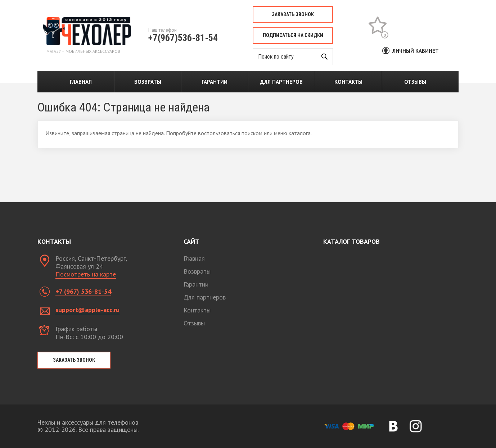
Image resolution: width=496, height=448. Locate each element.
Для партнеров (281, 82)
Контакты (348, 82)
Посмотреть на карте (86, 274)
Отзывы (415, 82)
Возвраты (148, 82)
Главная (81, 82)
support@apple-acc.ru (87, 310)
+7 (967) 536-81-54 (83, 291)
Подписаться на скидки (293, 35)
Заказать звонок (293, 14)
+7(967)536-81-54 (183, 38)
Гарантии (215, 82)
